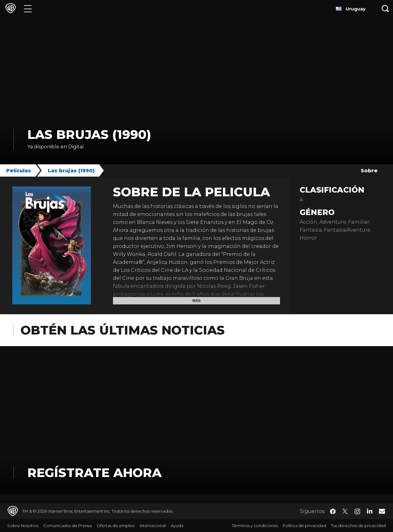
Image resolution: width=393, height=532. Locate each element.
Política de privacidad (304, 526)
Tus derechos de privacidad (358, 526)
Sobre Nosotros (23, 526)
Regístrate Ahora (94, 473)
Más (197, 301)
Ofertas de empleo (116, 526)
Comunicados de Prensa (68, 526)
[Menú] (28, 8)
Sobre (369, 171)
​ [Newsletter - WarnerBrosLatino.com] (382, 511)
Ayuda (177, 526)
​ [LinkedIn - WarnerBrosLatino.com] (370, 511)
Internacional (153, 526)
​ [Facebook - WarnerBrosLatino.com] (333, 511)
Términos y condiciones (255, 526)
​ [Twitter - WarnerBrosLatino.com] (345, 511)
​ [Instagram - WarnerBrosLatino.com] (357, 511)
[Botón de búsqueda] (385, 8)
